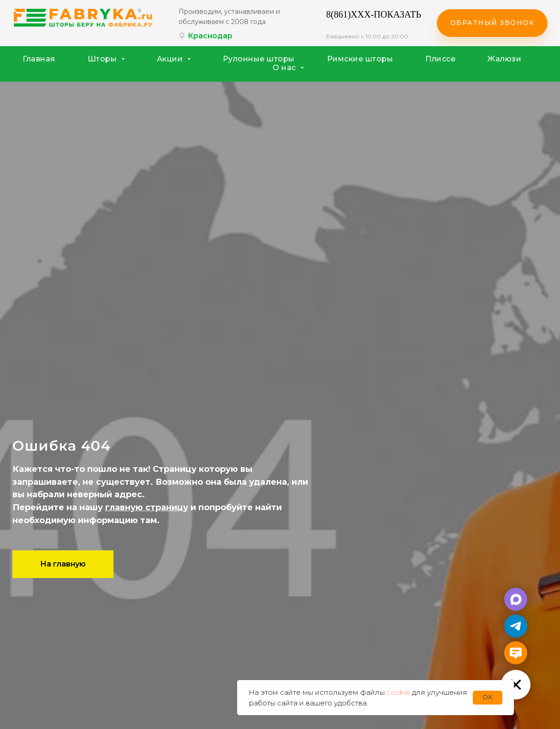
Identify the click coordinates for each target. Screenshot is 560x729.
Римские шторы (360, 59)
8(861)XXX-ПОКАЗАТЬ (374, 14)
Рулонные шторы (259, 59)
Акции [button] (171, 59)
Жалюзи (504, 59)
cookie (398, 692)
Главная (39, 59)
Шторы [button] (103, 59)
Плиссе (440, 59)
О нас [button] (285, 68)
